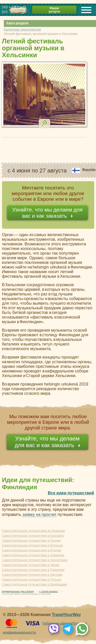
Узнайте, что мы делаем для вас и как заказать (47, 213)
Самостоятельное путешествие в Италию (32, 550)
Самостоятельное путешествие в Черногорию (35, 560)
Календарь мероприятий (22, 30)
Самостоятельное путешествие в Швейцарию (35, 584)
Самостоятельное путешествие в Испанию (33, 545)
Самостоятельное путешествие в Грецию (31, 541)
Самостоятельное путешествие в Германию (33, 570)
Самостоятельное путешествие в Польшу (32, 580)
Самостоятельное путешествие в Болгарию (33, 536)
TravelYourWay (66, 615)
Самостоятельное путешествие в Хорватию (33, 555)
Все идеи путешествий (71, 493)
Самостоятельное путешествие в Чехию (31, 565)
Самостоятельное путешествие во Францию (34, 531)
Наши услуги (54, 10)
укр (5, 7)
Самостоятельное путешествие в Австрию (32, 575)
